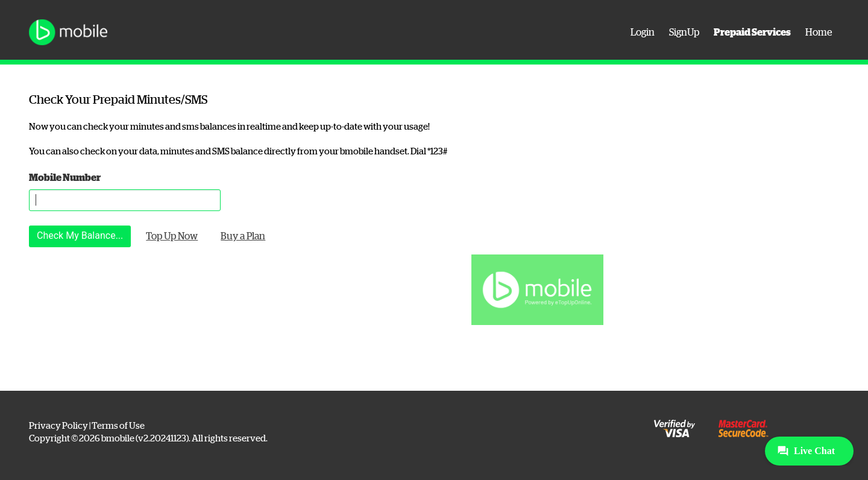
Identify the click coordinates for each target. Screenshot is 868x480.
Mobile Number (65, 178)
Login (643, 33)
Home (819, 33)
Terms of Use (118, 426)
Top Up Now (172, 236)
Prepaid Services (752, 33)
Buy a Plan (243, 236)
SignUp (684, 33)
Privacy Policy (58, 426)
